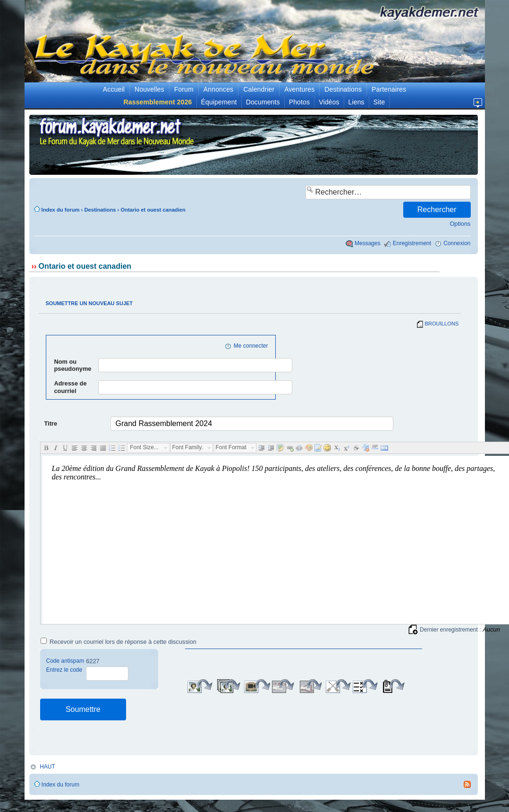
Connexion (457, 243)
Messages (368, 243)
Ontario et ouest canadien (153, 210)
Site (379, 102)
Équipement (219, 102)
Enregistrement (412, 243)
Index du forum (61, 210)
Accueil (114, 89)
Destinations (343, 89)
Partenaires (389, 89)
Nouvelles (149, 89)
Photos (299, 102)
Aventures (299, 89)
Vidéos (329, 102)
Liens (356, 102)
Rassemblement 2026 (158, 102)
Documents (263, 102)
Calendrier (259, 89)
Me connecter (251, 346)
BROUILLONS (441, 324)
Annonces (218, 89)
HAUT (47, 767)
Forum (184, 89)
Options (460, 224)
